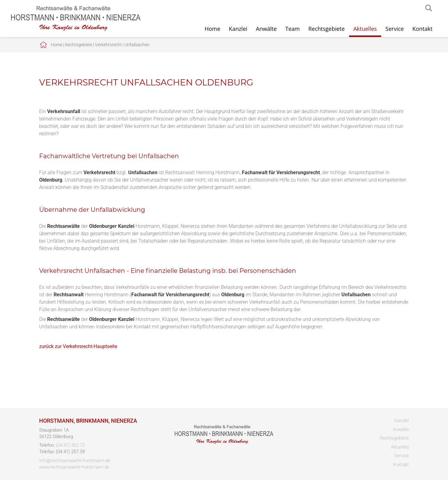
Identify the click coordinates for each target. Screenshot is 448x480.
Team (293, 29)
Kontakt (422, 29)
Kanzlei (238, 29)
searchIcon (429, 8)
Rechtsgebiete (327, 29)
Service (395, 29)
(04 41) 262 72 (70, 445)
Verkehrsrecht (108, 45)
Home (212, 29)
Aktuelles (365, 29)
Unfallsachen (137, 45)
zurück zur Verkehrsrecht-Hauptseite (78, 346)
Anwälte (266, 29)
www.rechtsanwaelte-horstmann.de (74, 467)
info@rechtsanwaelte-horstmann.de (75, 461)
